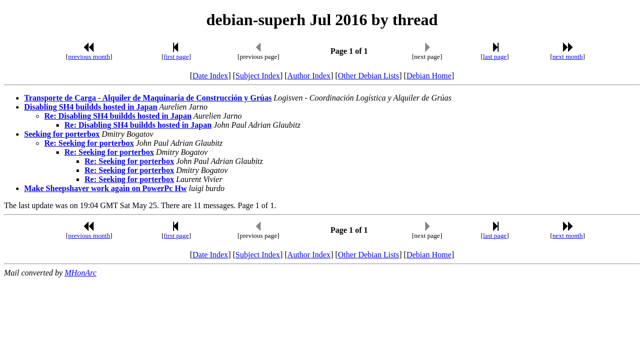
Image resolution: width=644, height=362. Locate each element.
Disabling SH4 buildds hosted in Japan (91, 107)
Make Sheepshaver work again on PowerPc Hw (105, 188)
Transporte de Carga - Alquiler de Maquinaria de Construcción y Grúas (148, 98)
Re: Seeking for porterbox (89, 143)
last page (495, 57)
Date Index (211, 76)
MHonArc (80, 273)
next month (568, 57)
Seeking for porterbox (62, 134)
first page (176, 57)
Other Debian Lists (369, 76)
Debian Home (429, 76)
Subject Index (258, 76)
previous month (89, 57)
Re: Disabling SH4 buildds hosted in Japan (118, 116)
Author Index (309, 76)
